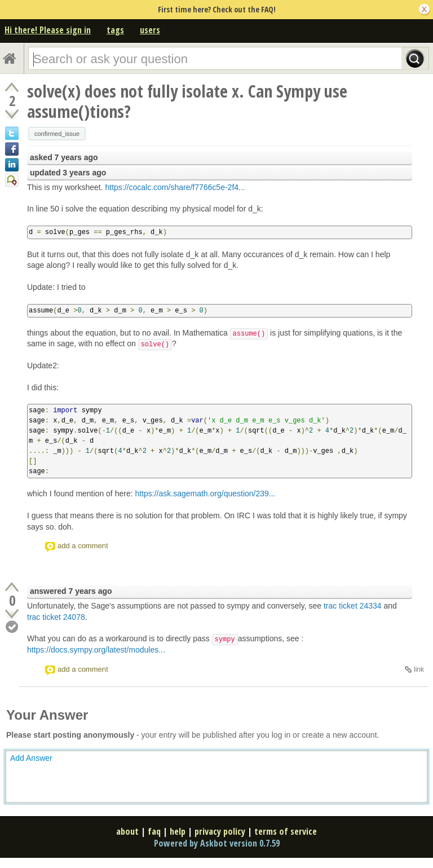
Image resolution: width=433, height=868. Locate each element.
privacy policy (220, 831)
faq (154, 831)
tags (115, 30)
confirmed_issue (57, 134)
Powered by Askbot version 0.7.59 (217, 843)
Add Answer (31, 758)
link (419, 669)
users (150, 30)
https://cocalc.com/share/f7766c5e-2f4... (175, 187)
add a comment (83, 546)
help (178, 831)
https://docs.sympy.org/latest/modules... (96, 650)
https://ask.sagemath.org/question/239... (205, 494)
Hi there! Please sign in (48, 30)
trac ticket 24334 (353, 606)
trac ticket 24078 (56, 617)
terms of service (286, 831)
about (127, 831)
